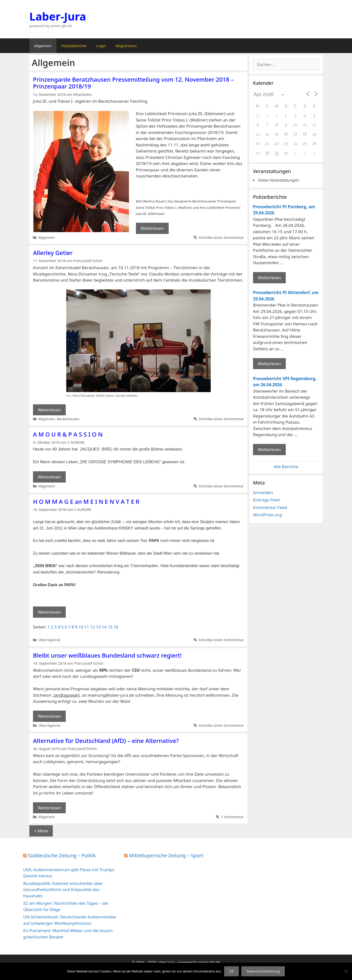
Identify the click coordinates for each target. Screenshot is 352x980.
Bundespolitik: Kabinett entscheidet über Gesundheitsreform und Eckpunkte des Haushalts (63, 890)
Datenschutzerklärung (263, 971)
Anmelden (263, 492)
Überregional (49, 640)
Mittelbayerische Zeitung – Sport (166, 855)
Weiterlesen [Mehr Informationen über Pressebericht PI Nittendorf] (269, 364)
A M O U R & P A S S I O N (68, 434)
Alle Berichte (286, 467)
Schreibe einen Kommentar (221, 237)
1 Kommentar (232, 817)
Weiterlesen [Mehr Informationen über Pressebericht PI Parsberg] (269, 278)
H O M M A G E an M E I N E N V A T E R (86, 501)
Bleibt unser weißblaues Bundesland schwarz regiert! (107, 655)
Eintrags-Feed (266, 500)
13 (98, 627)
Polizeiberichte (74, 46)
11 (87, 627)
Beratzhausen (68, 419)
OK (231, 971)
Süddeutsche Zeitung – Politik (62, 855)
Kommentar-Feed (270, 507)
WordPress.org (267, 515)
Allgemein (43, 46)
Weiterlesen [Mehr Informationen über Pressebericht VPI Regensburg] (269, 449)
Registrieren (126, 46)
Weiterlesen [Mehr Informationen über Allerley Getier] (49, 410)
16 (116, 627)
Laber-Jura (58, 16)
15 (110, 627)
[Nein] (346, 971)
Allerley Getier (53, 253)
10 (81, 627)
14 (104, 627)
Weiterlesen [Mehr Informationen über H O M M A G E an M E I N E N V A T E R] (49, 612)
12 (93, 627)
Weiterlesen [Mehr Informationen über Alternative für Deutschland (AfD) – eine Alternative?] (49, 808)
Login (101, 46)
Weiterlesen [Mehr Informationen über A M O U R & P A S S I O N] (49, 477)
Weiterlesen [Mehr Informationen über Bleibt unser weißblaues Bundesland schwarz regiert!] (49, 716)
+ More (41, 831)
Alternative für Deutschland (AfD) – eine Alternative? (106, 741)
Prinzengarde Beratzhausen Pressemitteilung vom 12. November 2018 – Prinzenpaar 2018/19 (133, 83)
